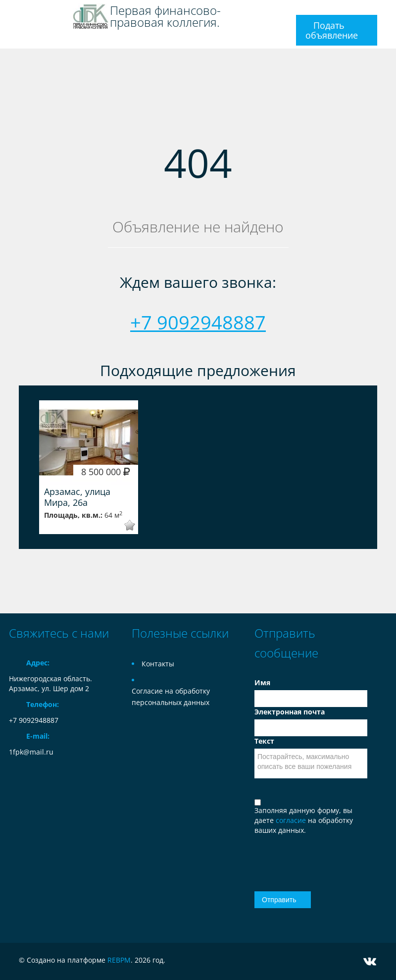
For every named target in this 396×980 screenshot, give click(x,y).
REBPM (119, 960)
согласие (292, 820)
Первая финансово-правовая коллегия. (165, 16)
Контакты (158, 664)
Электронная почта (290, 712)
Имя (262, 682)
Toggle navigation (18, 12)
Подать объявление (332, 30)
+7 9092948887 (198, 322)
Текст (264, 741)
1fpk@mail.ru (31, 752)
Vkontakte (370, 961)
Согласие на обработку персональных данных (171, 697)
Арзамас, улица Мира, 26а (77, 497)
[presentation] (312, 858)
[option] (89, 467)
